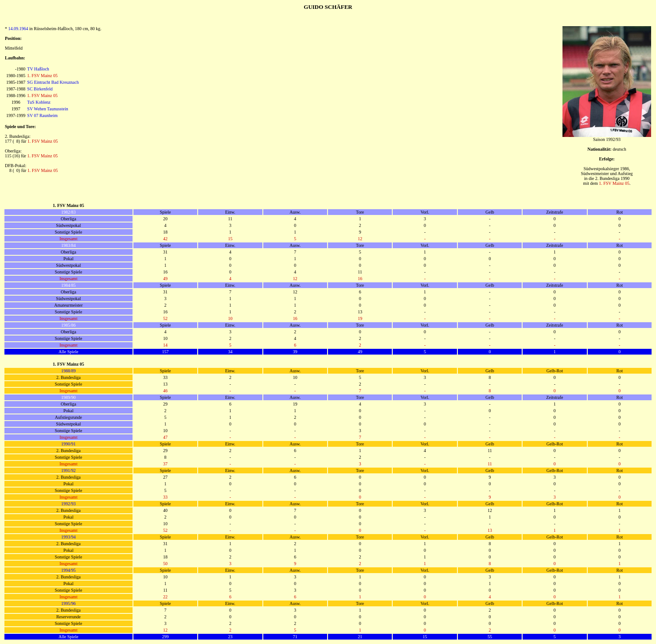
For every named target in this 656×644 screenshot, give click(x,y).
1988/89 (68, 371)
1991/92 (68, 470)
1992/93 (68, 504)
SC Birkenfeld (40, 89)
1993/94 (68, 537)
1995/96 (68, 603)
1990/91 (68, 444)
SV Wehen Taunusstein (47, 109)
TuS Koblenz (39, 102)
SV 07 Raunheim (42, 115)
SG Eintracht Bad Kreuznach (53, 82)
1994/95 (68, 570)
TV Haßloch (38, 69)
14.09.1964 (18, 29)
